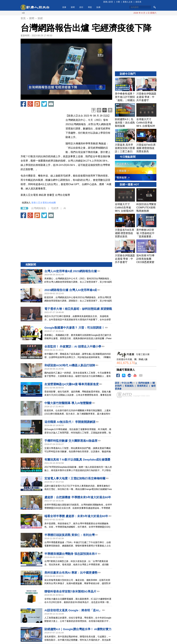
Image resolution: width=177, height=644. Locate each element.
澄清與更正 (142, 386)
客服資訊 (129, 386)
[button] (66, 69)
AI (65, 208)
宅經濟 (55, 208)
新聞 (73, 7)
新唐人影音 (108, 2)
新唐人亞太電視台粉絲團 (44, 203)
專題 (90, 7)
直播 (64, 7)
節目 (81, 7)
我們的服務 (144, 383)
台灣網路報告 (39, 208)
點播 (98, 7)
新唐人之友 (128, 2)
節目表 (138, 2)
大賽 (118, 2)
